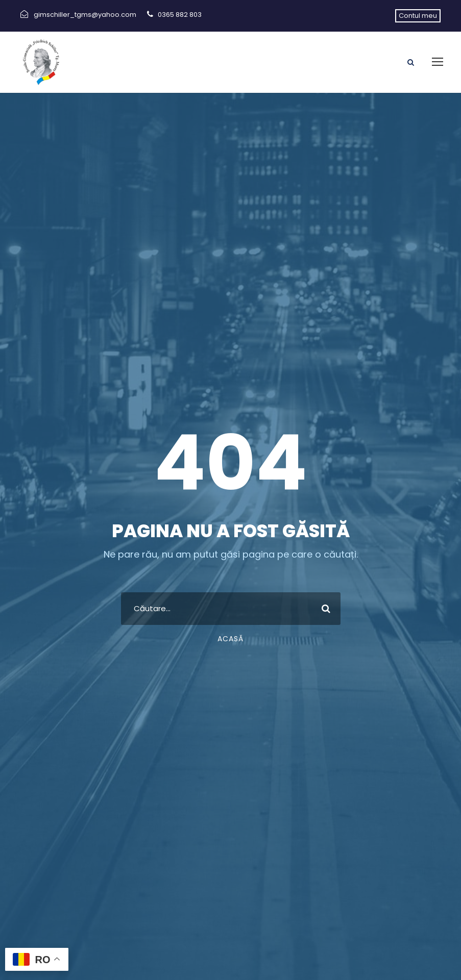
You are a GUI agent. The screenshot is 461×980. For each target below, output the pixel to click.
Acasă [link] (231, 639)
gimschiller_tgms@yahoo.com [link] (85, 15)
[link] (41, 61)
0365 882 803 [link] (180, 15)
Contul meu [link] (418, 16)
